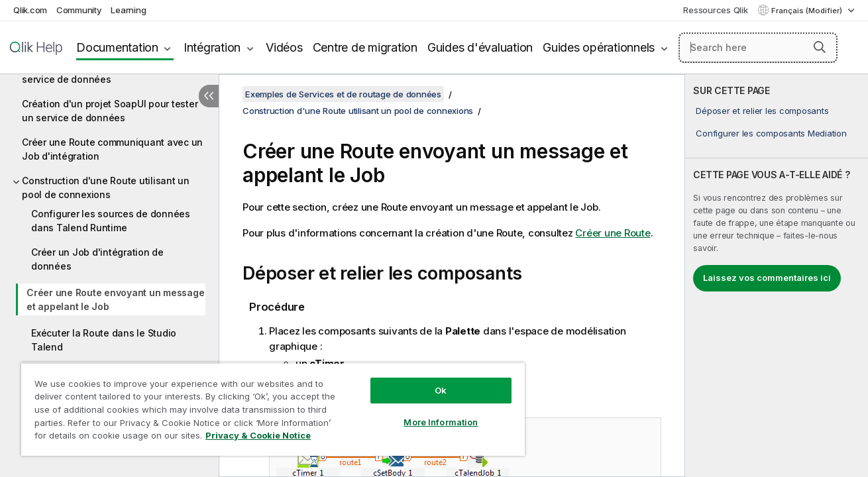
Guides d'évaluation (480, 47)
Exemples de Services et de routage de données (343, 94)
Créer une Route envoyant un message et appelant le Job (115, 299)
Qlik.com (30, 10)
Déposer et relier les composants (762, 111)
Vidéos (284, 47)
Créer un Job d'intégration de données (97, 259)
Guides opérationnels (599, 47)
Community (79, 10)
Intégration (212, 47)
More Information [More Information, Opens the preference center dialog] (441, 422)
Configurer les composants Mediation (771, 133)
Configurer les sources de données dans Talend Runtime (111, 221)
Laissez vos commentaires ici (767, 278)
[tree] (109, 225)
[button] (820, 47)
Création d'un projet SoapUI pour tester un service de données (110, 111)
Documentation (117, 47)
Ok (441, 390)
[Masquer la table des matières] (209, 96)
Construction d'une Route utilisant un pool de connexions (106, 187)
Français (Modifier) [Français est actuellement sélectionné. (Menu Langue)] (808, 11)
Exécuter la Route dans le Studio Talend (104, 340)
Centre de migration (365, 47)
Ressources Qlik (715, 10)
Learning (128, 10)
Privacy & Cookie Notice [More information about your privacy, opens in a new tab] (258, 435)
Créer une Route (613, 233)
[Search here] (758, 48)
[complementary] (777, 276)
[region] (273, 409)
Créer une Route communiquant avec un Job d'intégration (112, 149)
